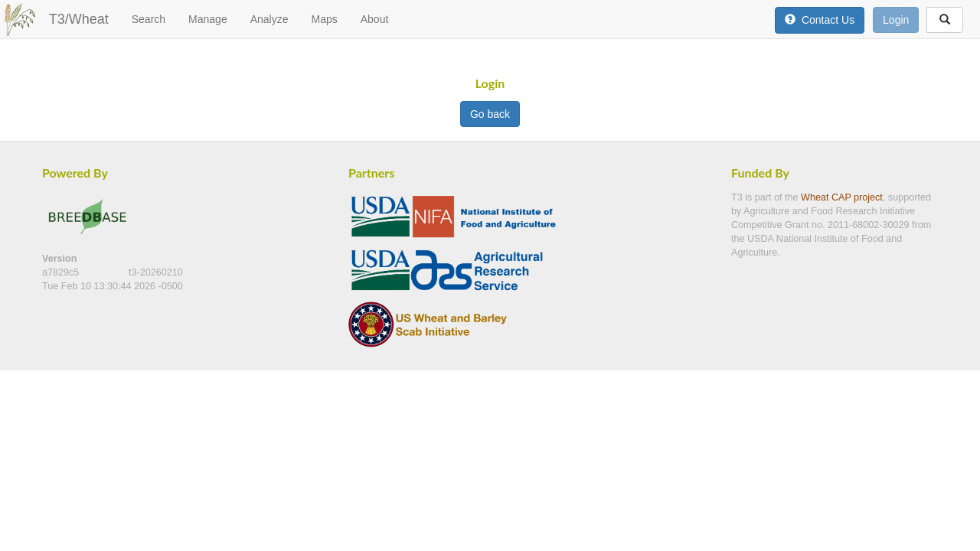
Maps (324, 19)
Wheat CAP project (842, 197)
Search (149, 19)
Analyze (269, 19)
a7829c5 (62, 272)
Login (896, 20)
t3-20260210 (156, 272)
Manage (208, 19)
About (375, 19)
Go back (490, 114)
